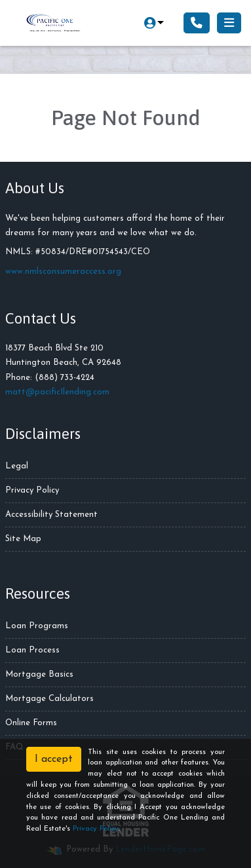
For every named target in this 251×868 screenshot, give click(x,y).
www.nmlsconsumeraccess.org (63, 272)
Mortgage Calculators (49, 699)
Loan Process (32, 650)
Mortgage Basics (39, 674)
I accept (54, 759)
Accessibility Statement (51, 515)
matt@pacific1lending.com (57, 392)
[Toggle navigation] (229, 23)
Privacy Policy (32, 490)
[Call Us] (197, 23)
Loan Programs (37, 626)
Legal (17, 466)
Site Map (23, 539)
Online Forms (31, 723)
